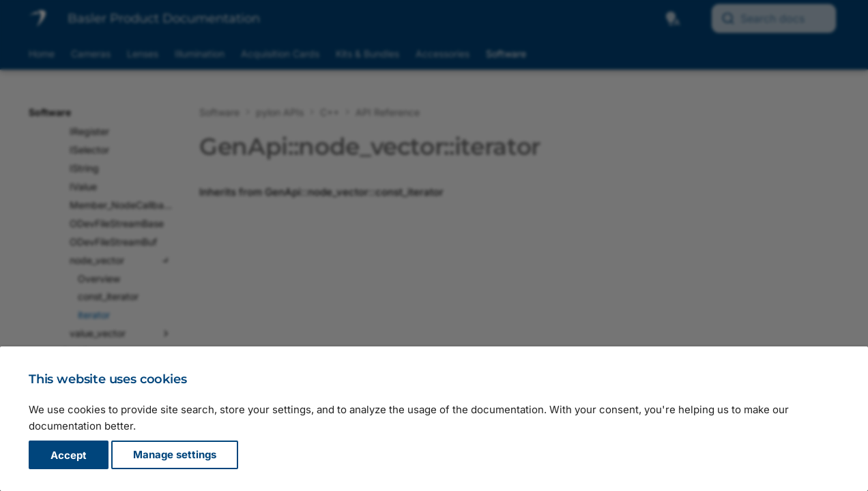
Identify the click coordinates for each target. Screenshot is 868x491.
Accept (69, 455)
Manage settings (175, 455)
